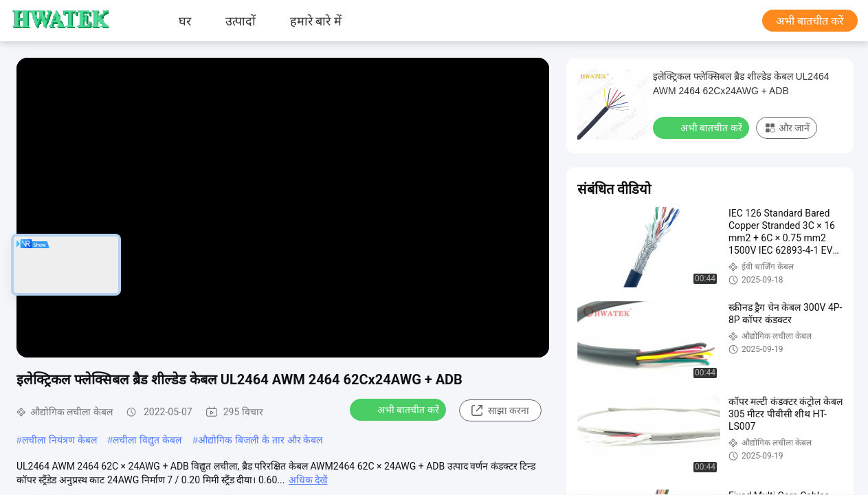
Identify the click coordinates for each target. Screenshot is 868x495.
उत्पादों (241, 21)
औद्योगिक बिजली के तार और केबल (260, 440)
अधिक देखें (308, 480)
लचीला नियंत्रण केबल (59, 440)
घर (185, 21)
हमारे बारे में (316, 21)
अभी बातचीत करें (810, 21)
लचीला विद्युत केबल (147, 440)
